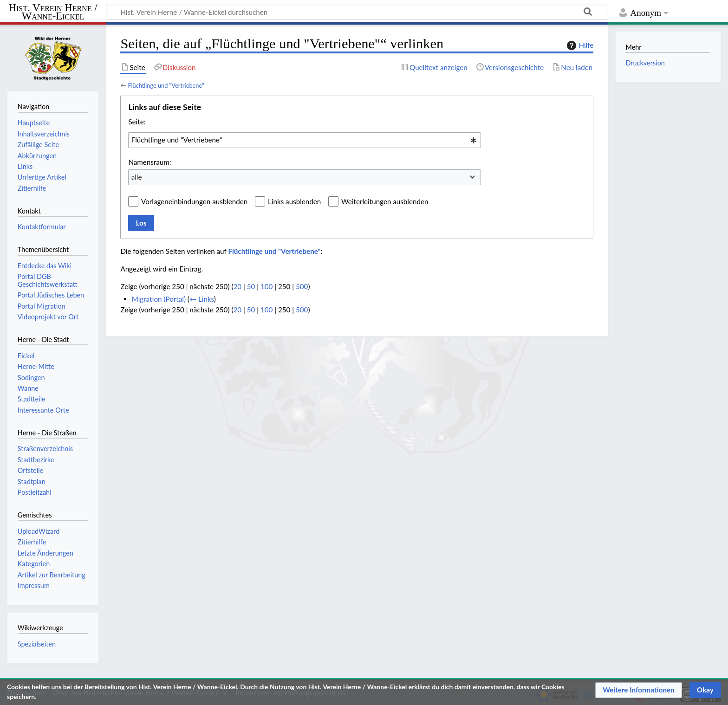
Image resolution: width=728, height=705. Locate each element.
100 (266, 286)
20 (237, 286)
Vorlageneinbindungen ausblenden (194, 201)
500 (302, 286)
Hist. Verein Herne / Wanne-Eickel (53, 12)
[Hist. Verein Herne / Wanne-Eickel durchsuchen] (357, 12)
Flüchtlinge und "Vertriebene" (166, 85)
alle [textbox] (137, 177)
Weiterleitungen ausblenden (385, 201)
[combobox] (305, 140)
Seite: (137, 122)
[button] (639, 690)
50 (251, 286)
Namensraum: (149, 162)
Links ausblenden (294, 201)
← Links (202, 299)
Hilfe (579, 45)
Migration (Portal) (159, 299)
